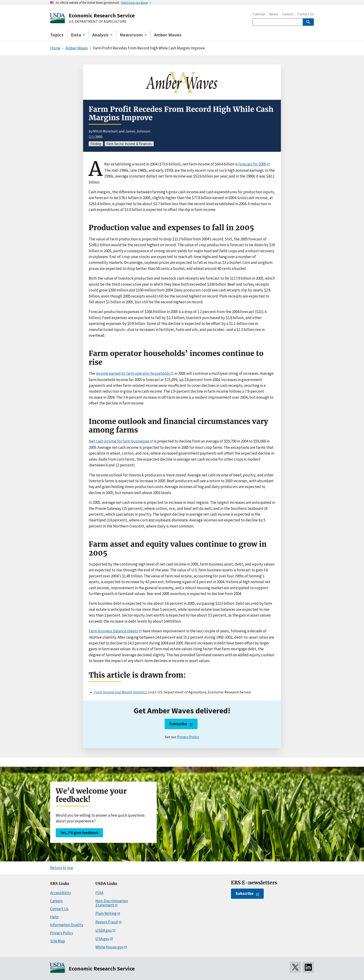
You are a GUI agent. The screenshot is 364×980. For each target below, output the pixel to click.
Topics (57, 35)
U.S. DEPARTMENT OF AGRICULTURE (98, 22)
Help (54, 917)
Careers (288, 14)
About (274, 14)
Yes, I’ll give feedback (79, 833)
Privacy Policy (188, 737)
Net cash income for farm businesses (119, 441)
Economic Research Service (102, 15)
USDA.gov (104, 930)
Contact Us (306, 14)
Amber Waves (168, 35)
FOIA (99, 893)
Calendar (259, 14)
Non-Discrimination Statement (112, 903)
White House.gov (109, 947)
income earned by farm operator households (133, 373)
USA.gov (102, 939)
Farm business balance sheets (113, 631)
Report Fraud (107, 922)
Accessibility (61, 893)
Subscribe (178, 724)
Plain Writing (106, 913)
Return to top (62, 868)
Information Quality (67, 925)
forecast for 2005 (252, 164)
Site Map (58, 941)
